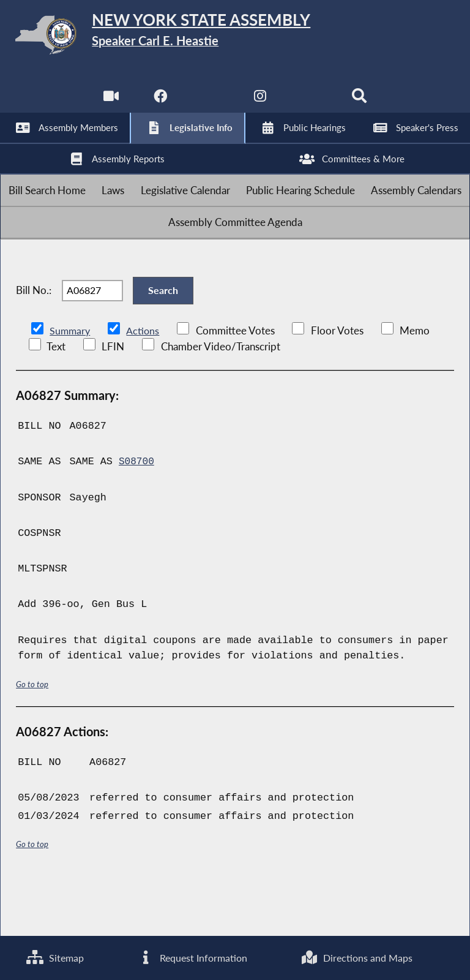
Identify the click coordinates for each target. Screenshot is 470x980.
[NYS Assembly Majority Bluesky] (311, 104)
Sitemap (55, 957)
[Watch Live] (109, 104)
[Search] (361, 104)
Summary (71, 383)
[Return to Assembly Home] (235, 37)
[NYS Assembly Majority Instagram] (260, 104)
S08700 (137, 514)
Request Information (192, 957)
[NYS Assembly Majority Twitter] (210, 104)
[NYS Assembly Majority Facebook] (159, 104)
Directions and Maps (356, 957)
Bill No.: (34, 334)
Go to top (32, 735)
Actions (144, 383)
